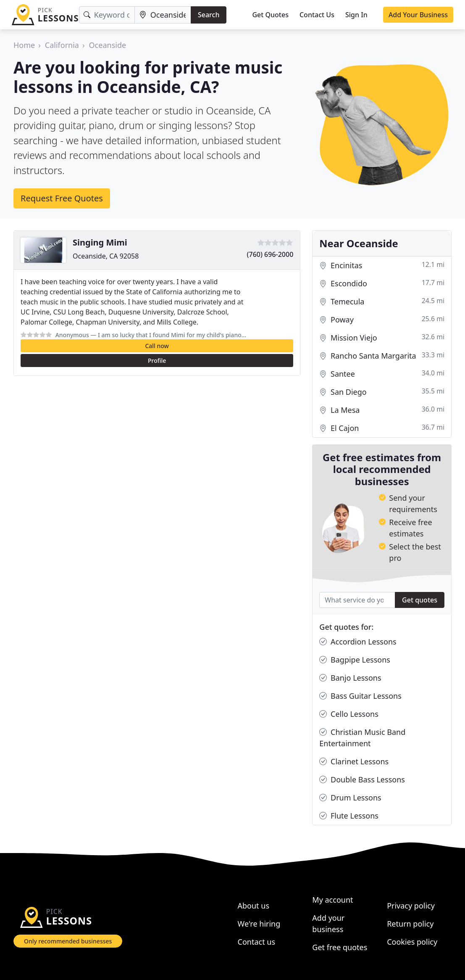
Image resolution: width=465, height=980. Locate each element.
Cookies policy (412, 942)
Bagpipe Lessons (355, 660)
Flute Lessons (349, 816)
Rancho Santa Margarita (382, 356)
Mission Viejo (382, 338)
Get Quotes (270, 15)
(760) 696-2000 (270, 254)
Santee (382, 374)
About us (254, 906)
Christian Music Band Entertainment (362, 737)
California (62, 45)
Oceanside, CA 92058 (106, 256)
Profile (157, 361)
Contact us (257, 942)
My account (332, 900)
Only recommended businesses (68, 941)
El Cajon (382, 428)
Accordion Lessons (358, 642)
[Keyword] (107, 15)
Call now (157, 346)
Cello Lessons (349, 714)
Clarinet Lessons (354, 762)
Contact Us (317, 15)
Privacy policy (411, 906)
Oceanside (108, 45)
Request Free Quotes (62, 198)
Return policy (410, 924)
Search (209, 15)
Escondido (382, 284)
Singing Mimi (100, 242)
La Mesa (382, 410)
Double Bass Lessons (362, 780)
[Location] (163, 15)
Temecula (382, 302)
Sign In (356, 15)
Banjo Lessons (350, 678)
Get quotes (420, 600)
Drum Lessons (350, 798)
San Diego (382, 392)
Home (24, 45)
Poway (382, 320)
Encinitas (382, 265)
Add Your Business (418, 15)
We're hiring (259, 924)
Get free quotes (340, 947)
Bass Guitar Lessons (360, 696)
